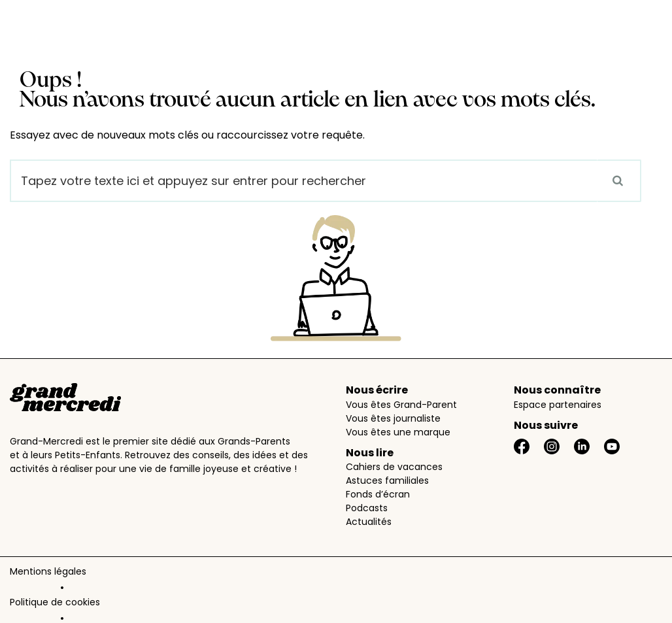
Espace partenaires (558, 405)
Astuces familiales (387, 480)
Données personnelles (248, 574)
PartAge (294, 607)
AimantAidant (354, 607)
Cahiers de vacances (394, 467)
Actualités (369, 522)
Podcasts (367, 508)
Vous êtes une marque (398, 432)
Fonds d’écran (378, 494)
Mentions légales (48, 574)
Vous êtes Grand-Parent (401, 405)
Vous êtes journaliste (393, 418)
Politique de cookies (142, 574)
